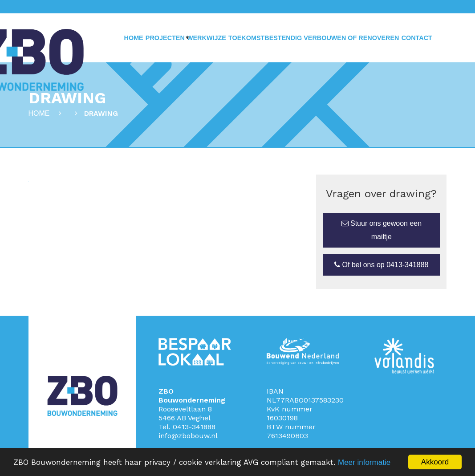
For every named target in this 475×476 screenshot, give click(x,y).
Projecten (165, 38)
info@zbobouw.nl (188, 436)
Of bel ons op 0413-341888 (381, 265)
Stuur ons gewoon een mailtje (382, 230)
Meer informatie (364, 462)
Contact (417, 38)
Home (134, 38)
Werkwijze (207, 38)
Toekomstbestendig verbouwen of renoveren (314, 38)
